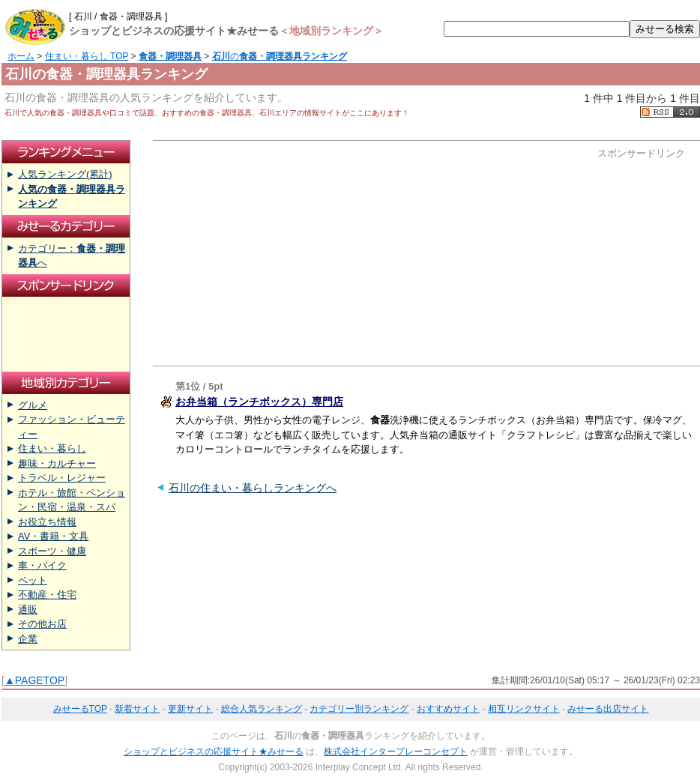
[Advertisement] (301, 253)
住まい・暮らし (52, 448)
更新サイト (190, 709)
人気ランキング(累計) (65, 174)
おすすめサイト (448, 709)
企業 (28, 639)
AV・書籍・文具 (53, 536)
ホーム (21, 56)
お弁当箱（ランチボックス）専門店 (259, 402)
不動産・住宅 (47, 595)
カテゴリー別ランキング (359, 709)
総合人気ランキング (262, 709)
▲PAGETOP (34, 680)
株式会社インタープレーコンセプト (396, 752)
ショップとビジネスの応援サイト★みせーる (214, 752)
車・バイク (42, 565)
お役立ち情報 (47, 522)
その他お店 (42, 624)
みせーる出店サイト (608, 709)
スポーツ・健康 (52, 551)
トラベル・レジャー (62, 478)
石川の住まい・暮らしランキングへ (253, 488)
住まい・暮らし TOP (87, 56)
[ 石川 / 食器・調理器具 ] (118, 16)
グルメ (33, 405)
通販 (28, 610)
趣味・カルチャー (57, 463)
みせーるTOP (80, 709)
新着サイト (137, 709)
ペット (33, 580)
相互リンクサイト (524, 709)
